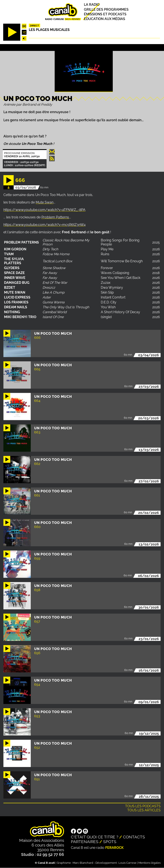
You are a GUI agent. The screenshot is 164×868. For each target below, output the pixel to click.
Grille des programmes (106, 9)
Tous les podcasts (143, 806)
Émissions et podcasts (105, 14)
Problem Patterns (55, 217)
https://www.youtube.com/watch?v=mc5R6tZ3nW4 (45, 225)
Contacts (134, 837)
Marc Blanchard (83, 863)
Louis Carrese (127, 863)
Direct (34, 26)
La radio (92, 5)
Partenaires (85, 842)
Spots (110, 842)
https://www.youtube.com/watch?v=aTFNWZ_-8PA (44, 210)
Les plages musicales (49, 30)
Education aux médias (105, 19)
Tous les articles (144, 810)
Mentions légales (149, 863)
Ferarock (114, 848)
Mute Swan (45, 202)
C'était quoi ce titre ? (95, 837)
